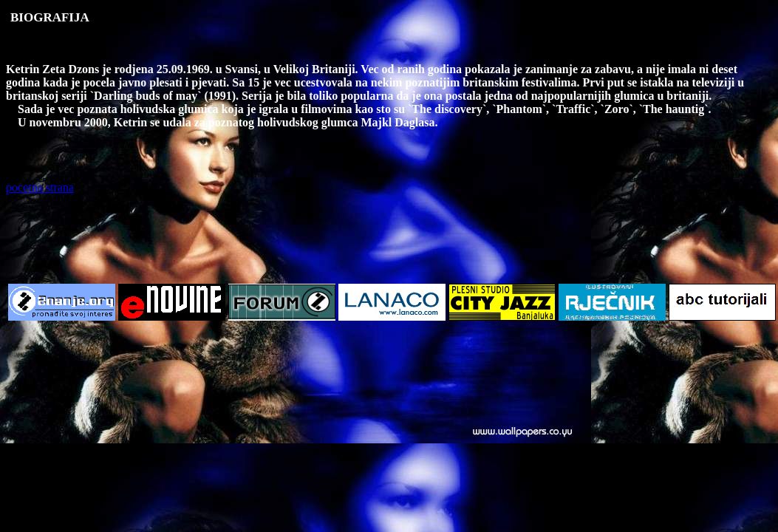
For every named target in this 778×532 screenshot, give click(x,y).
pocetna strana (40, 187)
